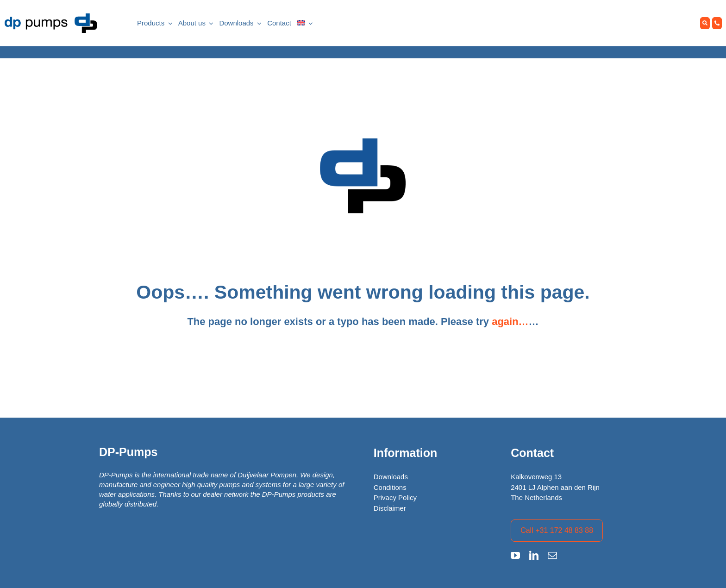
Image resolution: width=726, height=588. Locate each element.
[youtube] (515, 556)
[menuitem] (301, 23)
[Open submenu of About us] (210, 23)
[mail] (552, 556)
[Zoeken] (705, 23)
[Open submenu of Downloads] (258, 23)
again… (510, 322)
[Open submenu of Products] (169, 23)
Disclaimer (390, 508)
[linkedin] (534, 556)
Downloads (391, 477)
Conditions (390, 487)
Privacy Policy (395, 497)
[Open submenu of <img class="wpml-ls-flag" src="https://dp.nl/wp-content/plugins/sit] (309, 23)
